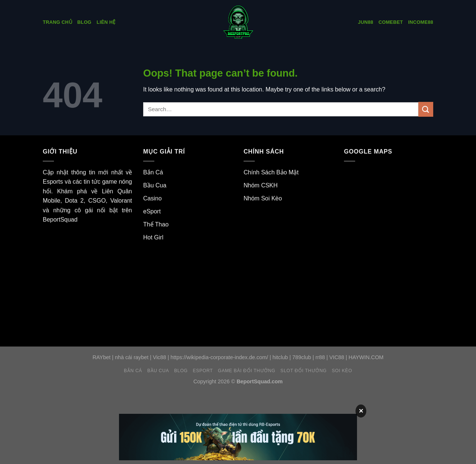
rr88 (320, 357)
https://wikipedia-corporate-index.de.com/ (219, 357)
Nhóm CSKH (261, 185)
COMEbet (391, 22)
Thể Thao (156, 224)
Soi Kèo (342, 371)
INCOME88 (421, 22)
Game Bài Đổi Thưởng (247, 371)
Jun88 (366, 22)
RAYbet (102, 357)
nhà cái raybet (132, 357)
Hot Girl (153, 237)
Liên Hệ (106, 22)
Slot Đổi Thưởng (303, 371)
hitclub (280, 357)
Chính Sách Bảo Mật (271, 172)
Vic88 (160, 357)
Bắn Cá (153, 172)
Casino (152, 198)
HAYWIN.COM (366, 357)
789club (302, 357)
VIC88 (337, 357)
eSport (152, 211)
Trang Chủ (57, 22)
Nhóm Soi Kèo (263, 198)
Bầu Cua (155, 185)
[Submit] (426, 109)
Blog (84, 22)
